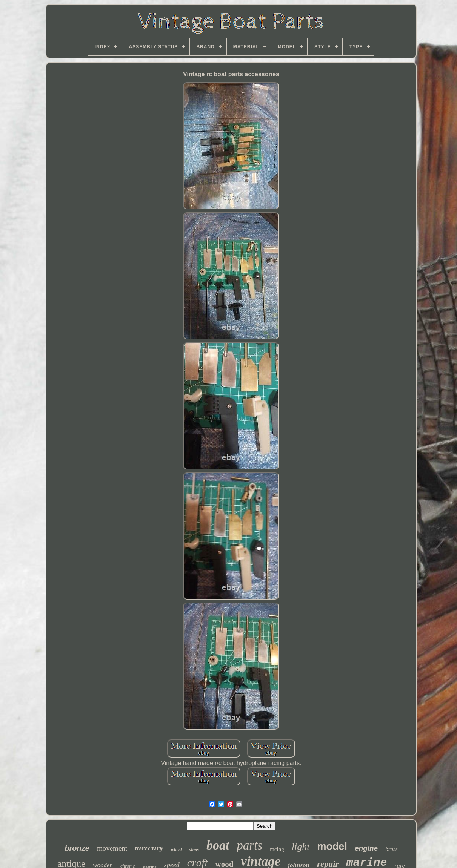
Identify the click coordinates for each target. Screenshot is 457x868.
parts (249, 845)
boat (218, 845)
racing (277, 849)
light (301, 847)
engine (366, 848)
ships (194, 850)
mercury (149, 847)
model (332, 847)
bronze (77, 848)
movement (112, 848)
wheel (176, 850)
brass (392, 849)
